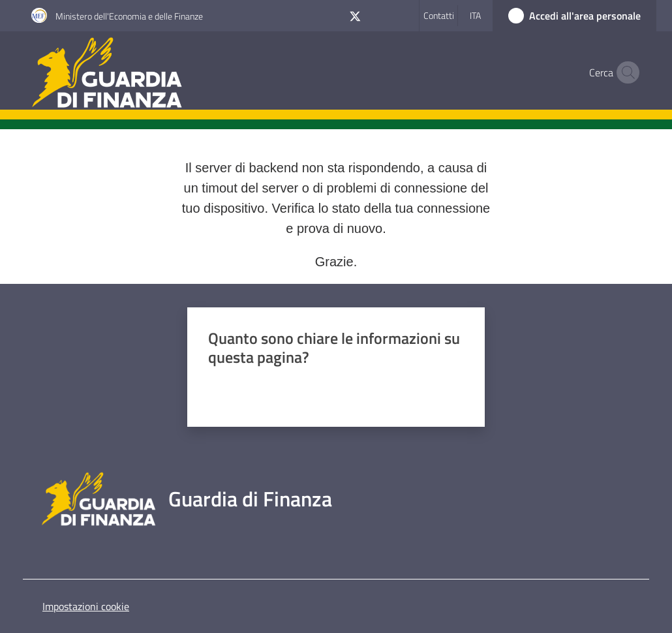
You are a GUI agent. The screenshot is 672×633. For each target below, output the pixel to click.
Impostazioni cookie (86, 606)
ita (475, 15)
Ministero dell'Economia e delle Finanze (129, 16)
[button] (625, 72)
